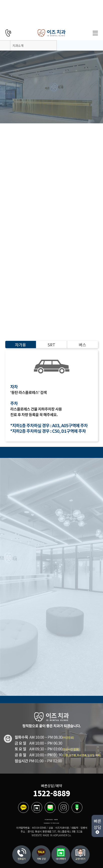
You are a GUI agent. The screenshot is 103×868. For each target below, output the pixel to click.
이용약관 (56, 820)
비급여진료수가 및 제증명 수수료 (51, 823)
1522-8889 (52, 793)
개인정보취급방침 (49, 820)
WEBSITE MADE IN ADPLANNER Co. (51, 835)
